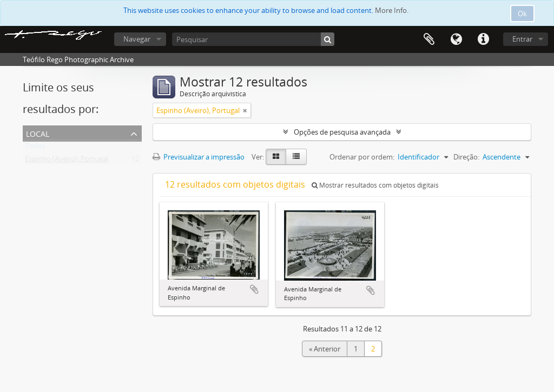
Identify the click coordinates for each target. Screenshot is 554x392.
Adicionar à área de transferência (254, 289)
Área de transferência (429, 39)
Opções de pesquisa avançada (342, 132)
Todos (35, 148)
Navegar (137, 39)
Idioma (456, 39)
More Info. (392, 10)
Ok (522, 14)
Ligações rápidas (483, 39)
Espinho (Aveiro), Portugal (67, 161)
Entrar (522, 39)
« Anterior (325, 349)
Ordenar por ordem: (362, 157)
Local (38, 133)
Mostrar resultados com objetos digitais (375, 185)
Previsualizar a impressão (199, 157)
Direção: (466, 157)
